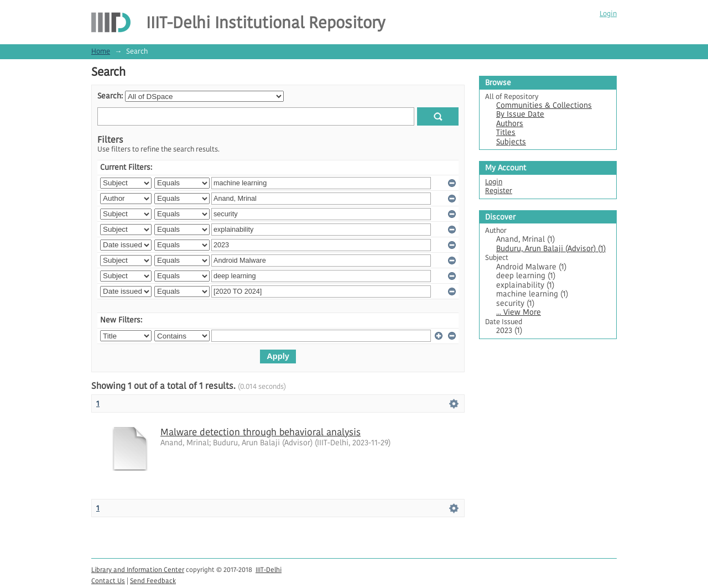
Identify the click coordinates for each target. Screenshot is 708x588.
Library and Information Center (138, 569)
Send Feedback (153, 581)
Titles (506, 132)
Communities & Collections (544, 105)
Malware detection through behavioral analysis (261, 432)
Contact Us (108, 581)
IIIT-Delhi (269, 569)
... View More (519, 312)
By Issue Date (520, 114)
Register (499, 191)
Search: (110, 96)
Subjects (511, 142)
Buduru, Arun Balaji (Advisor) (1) (551, 249)
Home (101, 51)
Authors (510, 124)
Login (608, 14)
